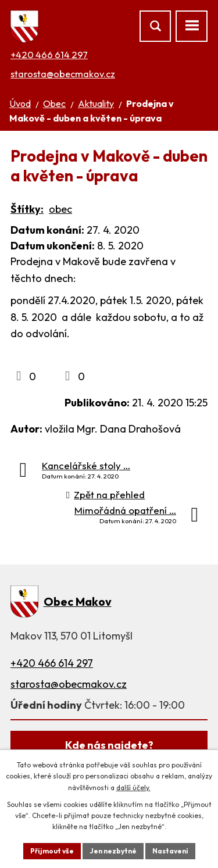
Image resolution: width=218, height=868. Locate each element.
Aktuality (96, 103)
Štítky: (27, 209)
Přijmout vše (52, 851)
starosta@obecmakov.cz (63, 74)
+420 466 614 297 (49, 55)
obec (60, 209)
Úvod (20, 103)
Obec (54, 103)
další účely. (133, 787)
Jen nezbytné (113, 851)
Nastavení (170, 851)
